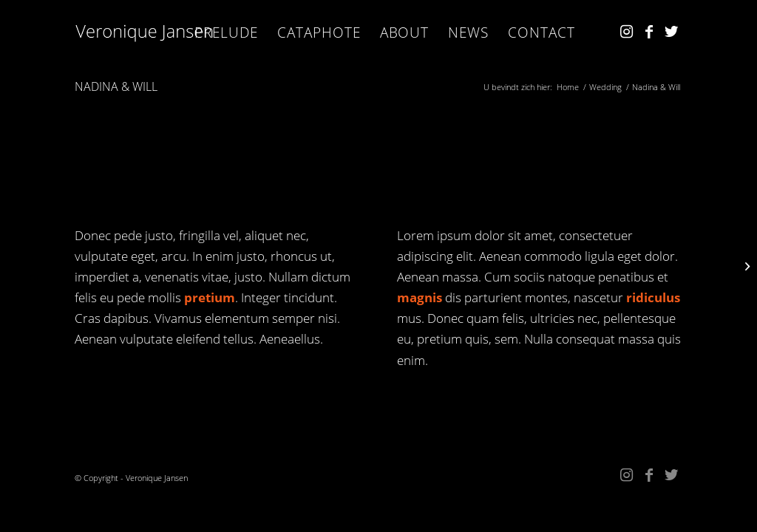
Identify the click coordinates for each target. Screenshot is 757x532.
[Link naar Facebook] (649, 32)
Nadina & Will (116, 86)
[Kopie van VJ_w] (146, 33)
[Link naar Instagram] (627, 32)
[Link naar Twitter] (671, 32)
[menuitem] (226, 33)
